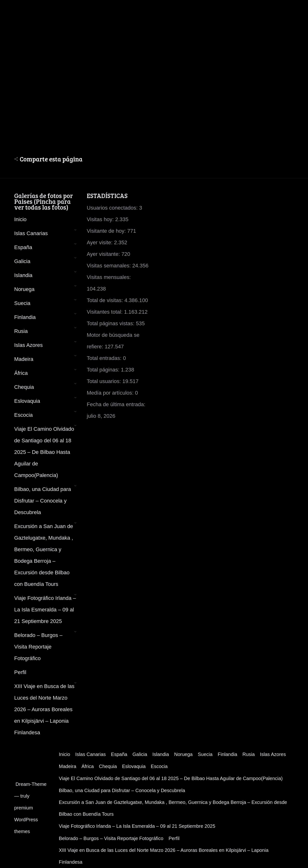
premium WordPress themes (26, 820)
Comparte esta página (51, 159)
